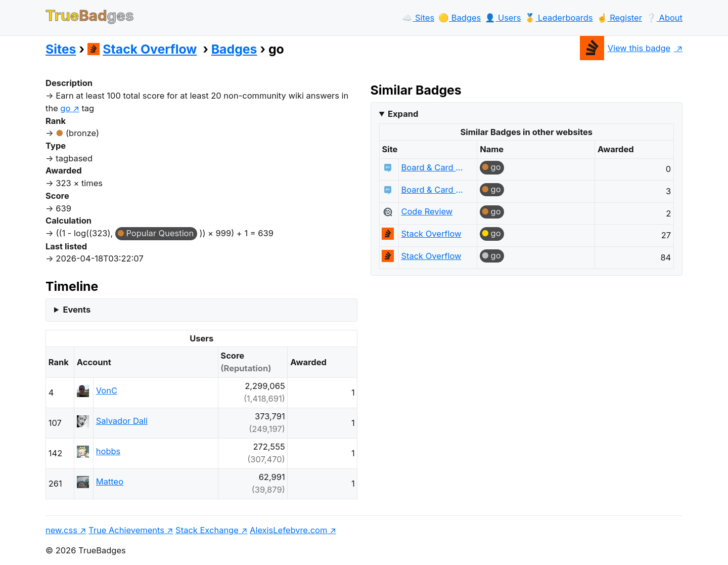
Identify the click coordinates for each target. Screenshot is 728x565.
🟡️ (460, 18)
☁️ (418, 18)
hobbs (108, 451)
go (496, 167)
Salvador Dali (122, 421)
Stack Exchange (207, 530)
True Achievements (126, 530)
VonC (107, 390)
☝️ (620, 18)
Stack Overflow (142, 49)
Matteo (110, 482)
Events (77, 310)
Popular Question (160, 233)
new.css (61, 530)
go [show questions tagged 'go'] (65, 108)
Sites (61, 49)
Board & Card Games (434, 167)
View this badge (625, 48)
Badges (234, 49)
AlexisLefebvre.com (288, 530)
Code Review (427, 211)
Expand (403, 114)
